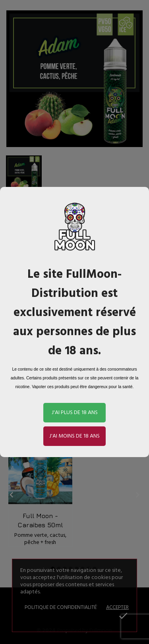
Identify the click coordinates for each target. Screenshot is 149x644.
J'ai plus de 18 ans (75, 413)
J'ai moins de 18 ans (74, 436)
